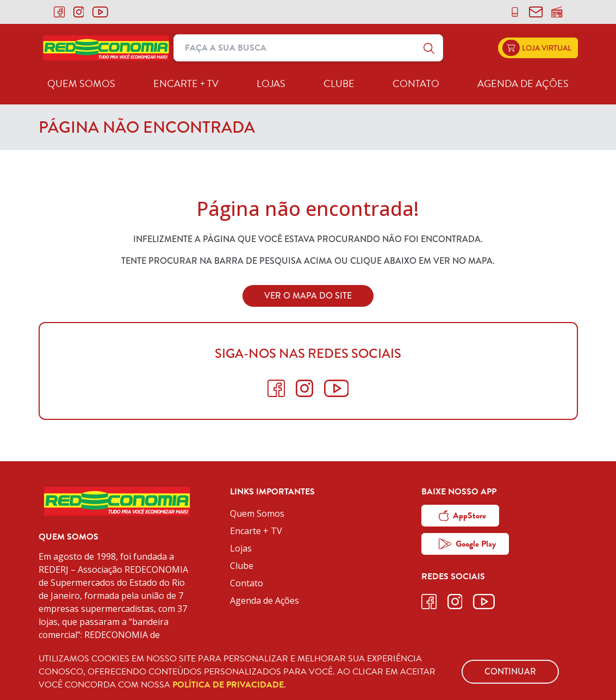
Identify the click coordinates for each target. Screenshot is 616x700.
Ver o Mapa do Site (308, 296)
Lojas (271, 83)
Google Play (468, 544)
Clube (339, 83)
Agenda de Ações (523, 83)
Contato (416, 83)
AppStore (463, 516)
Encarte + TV (186, 83)
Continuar (510, 671)
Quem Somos (81, 83)
